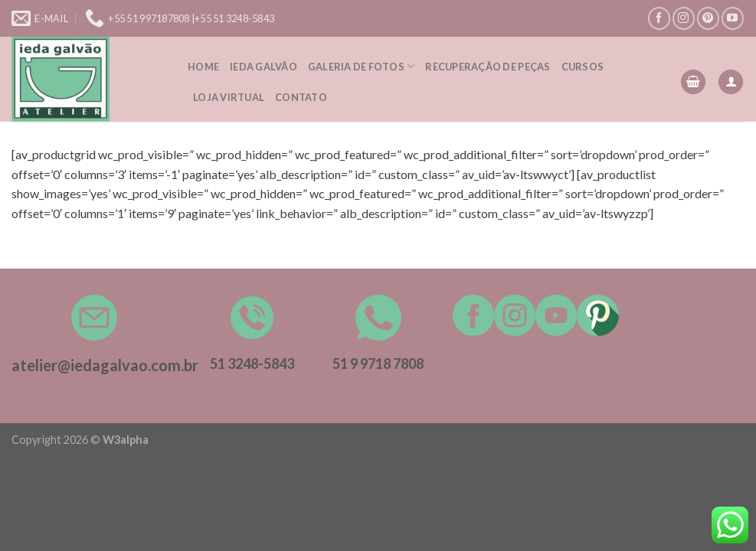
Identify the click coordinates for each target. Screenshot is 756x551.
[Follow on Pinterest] (708, 18)
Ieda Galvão (263, 67)
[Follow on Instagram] (684, 18)
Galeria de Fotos (362, 66)
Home (203, 67)
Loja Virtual (229, 97)
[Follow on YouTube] (733, 18)
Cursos (583, 67)
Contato (301, 97)
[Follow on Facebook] (659, 18)
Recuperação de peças (488, 67)
